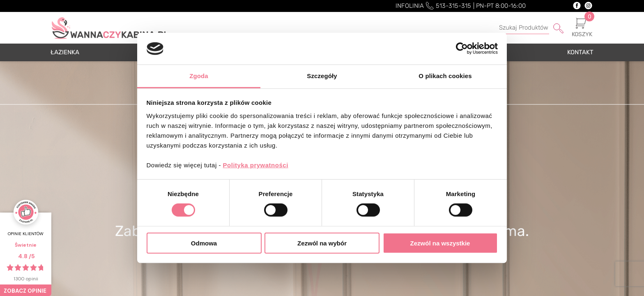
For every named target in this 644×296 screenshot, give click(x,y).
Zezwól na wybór (322, 243)
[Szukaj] (520, 28)
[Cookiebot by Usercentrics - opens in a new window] (462, 49)
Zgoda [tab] (199, 76)
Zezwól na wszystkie (440, 243)
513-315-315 (453, 6)
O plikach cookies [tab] (445, 76)
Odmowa (204, 243)
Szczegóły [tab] (322, 76)
